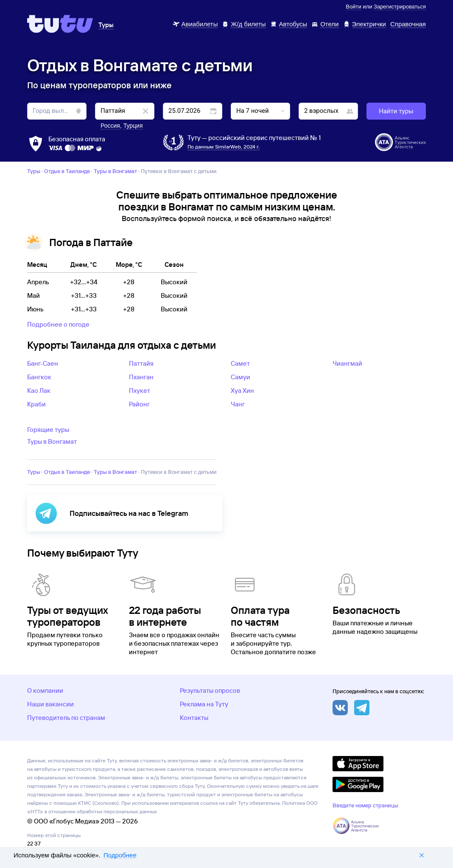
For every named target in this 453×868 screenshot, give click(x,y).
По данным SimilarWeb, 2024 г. (224, 147)
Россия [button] (110, 126)
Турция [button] (133, 126)
